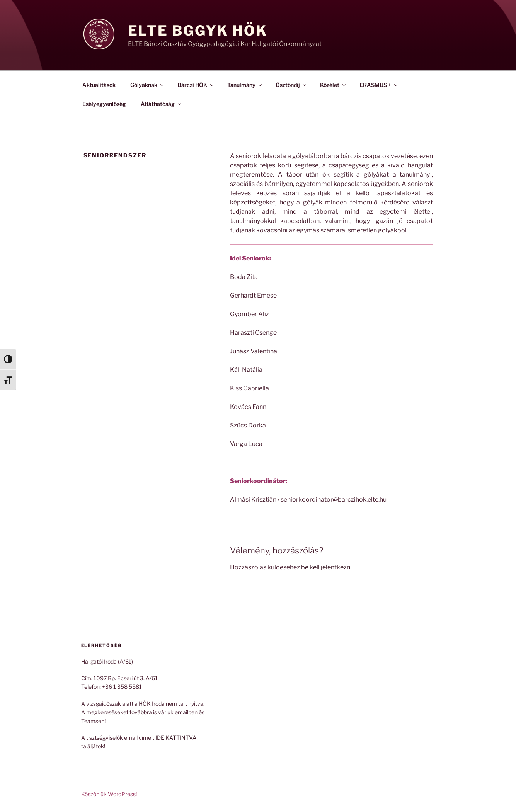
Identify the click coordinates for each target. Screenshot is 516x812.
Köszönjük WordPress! (109, 794)
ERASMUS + (379, 85)
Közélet (333, 85)
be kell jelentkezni (326, 567)
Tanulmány (245, 85)
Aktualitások (99, 85)
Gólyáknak (147, 85)
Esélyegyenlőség (104, 104)
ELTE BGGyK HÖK (198, 31)
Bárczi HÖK (196, 85)
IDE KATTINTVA (176, 738)
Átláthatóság (161, 104)
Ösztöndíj (291, 85)
